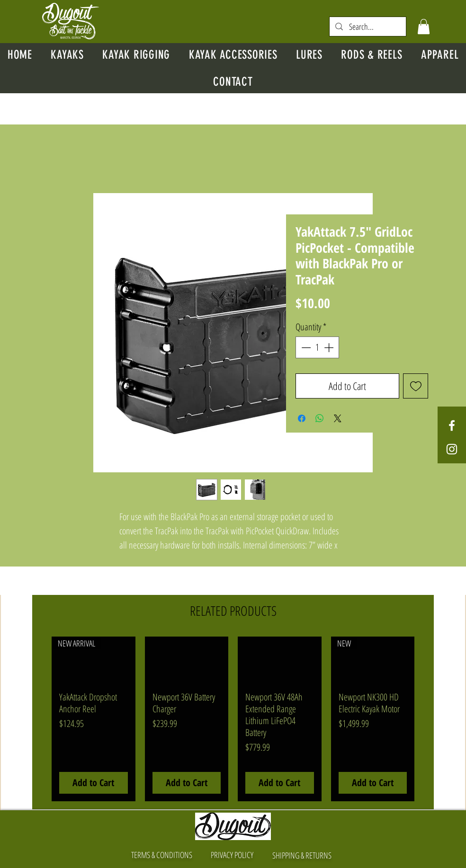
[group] (233, 719)
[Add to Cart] (94, 783)
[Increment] (330, 347)
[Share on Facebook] (302, 418)
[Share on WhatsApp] (320, 418)
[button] (424, 27)
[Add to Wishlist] (416, 386)
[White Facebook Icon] (452, 425)
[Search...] (368, 27)
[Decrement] (305, 347)
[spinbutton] (317, 347)
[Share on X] (338, 418)
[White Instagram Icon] (452, 449)
